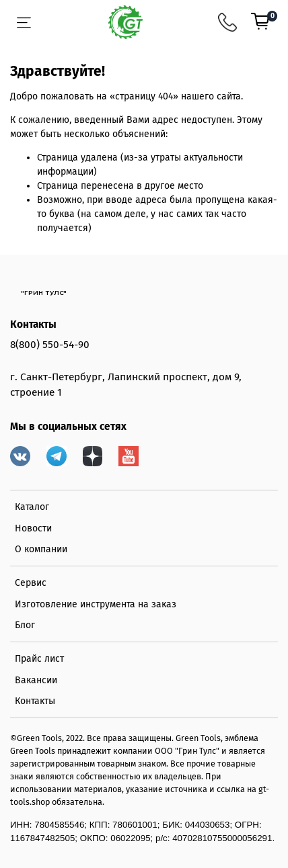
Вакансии (36, 680)
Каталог (32, 507)
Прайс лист (39, 659)
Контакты (35, 701)
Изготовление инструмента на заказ (96, 604)
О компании (41, 549)
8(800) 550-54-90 (50, 345)
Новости (33, 528)
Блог (25, 625)
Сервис (31, 583)
